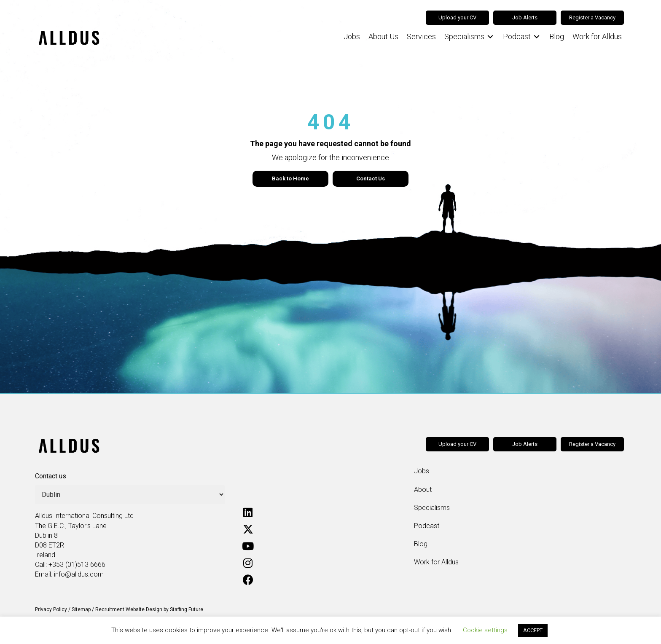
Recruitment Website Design (129, 609)
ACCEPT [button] (533, 630)
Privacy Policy (51, 609)
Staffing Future (187, 609)
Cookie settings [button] (485, 630)
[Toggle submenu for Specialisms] (490, 37)
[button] (248, 512)
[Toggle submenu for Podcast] (537, 37)
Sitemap (81, 609)
